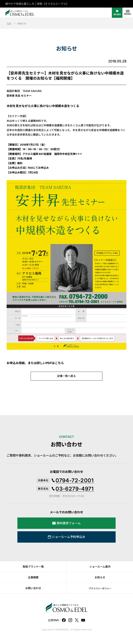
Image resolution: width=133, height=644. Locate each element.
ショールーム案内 (100, 567)
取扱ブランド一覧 (33, 567)
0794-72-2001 (75, 480)
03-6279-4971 (75, 489)
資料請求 (117, 14)
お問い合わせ (33, 588)
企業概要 (33, 577)
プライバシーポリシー (100, 588)
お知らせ (100, 577)
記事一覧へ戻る (66, 376)
